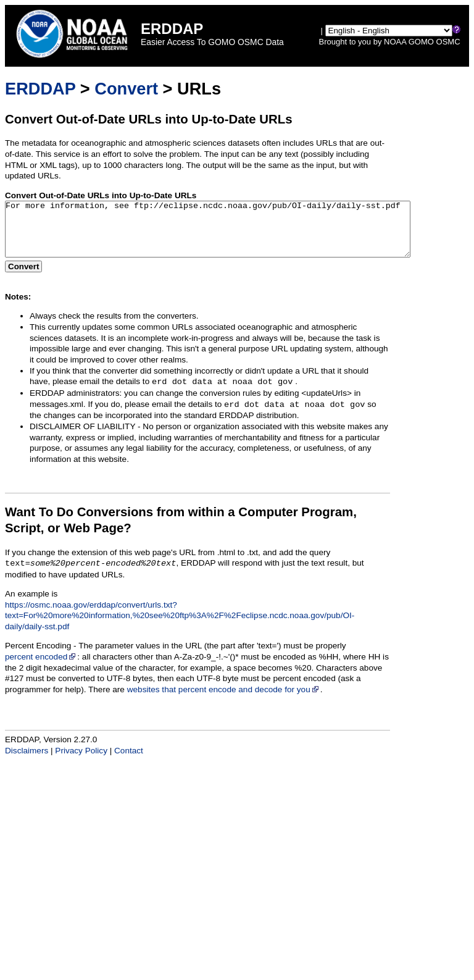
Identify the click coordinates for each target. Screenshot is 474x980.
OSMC (448, 42)
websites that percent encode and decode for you (224, 701)
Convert (126, 89)
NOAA (395, 42)
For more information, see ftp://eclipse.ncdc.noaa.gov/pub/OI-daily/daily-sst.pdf (232, 235)
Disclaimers (27, 762)
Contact (129, 762)
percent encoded (41, 668)
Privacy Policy (81, 762)
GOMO (421, 42)
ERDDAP (40, 89)
